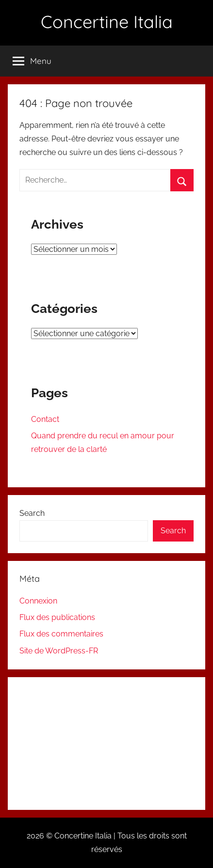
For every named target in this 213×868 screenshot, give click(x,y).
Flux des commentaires (61, 634)
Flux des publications (57, 617)
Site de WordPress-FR (59, 651)
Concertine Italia (107, 22)
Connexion (38, 601)
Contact (45, 419)
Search (32, 513)
